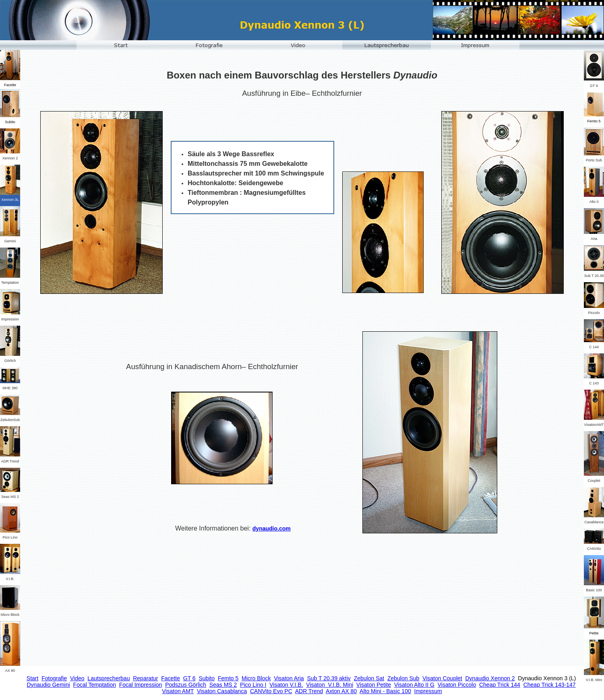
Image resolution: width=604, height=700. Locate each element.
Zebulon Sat (369, 678)
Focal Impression (141, 685)
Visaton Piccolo (457, 685)
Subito (207, 678)
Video (77, 678)
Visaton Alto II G (414, 685)
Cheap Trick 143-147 (550, 685)
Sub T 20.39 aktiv (329, 678)
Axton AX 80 (341, 691)
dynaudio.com (272, 529)
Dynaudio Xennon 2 (490, 678)
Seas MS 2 (223, 685)
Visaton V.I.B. (286, 685)
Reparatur (145, 678)
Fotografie (54, 678)
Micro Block (256, 678)
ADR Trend (309, 691)
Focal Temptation (95, 685)
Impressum (428, 691)
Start (33, 678)
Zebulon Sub (403, 678)
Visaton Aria (289, 678)
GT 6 (189, 678)
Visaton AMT (178, 691)
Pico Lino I (253, 685)
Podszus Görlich (186, 685)
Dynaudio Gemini (48, 685)
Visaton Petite (374, 685)
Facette (171, 678)
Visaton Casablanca (222, 691)
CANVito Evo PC (271, 691)
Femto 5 (228, 678)
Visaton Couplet (442, 678)
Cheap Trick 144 (500, 685)
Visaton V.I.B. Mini (330, 685)
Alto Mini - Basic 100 (385, 691)
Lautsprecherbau (109, 678)
